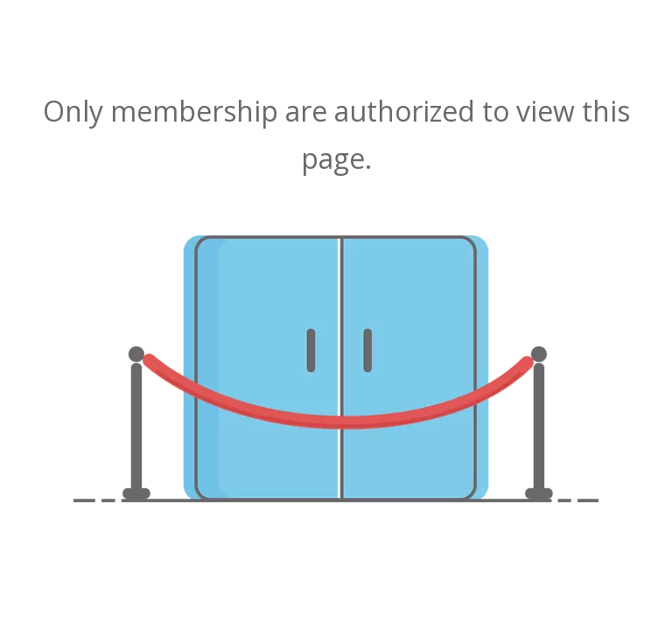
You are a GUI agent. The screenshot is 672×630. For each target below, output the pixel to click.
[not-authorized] (336, 369)
